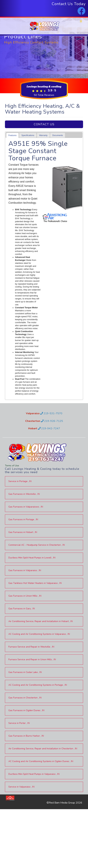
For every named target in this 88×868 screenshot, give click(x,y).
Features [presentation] (13, 135)
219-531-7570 (51, 413)
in (20, 481)
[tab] (12, 135)
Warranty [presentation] (43, 135)
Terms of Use (12, 466)
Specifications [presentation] (28, 135)
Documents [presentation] (58, 135)
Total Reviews (44, 95)
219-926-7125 (52, 421)
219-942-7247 (49, 428)
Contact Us (44, 124)
